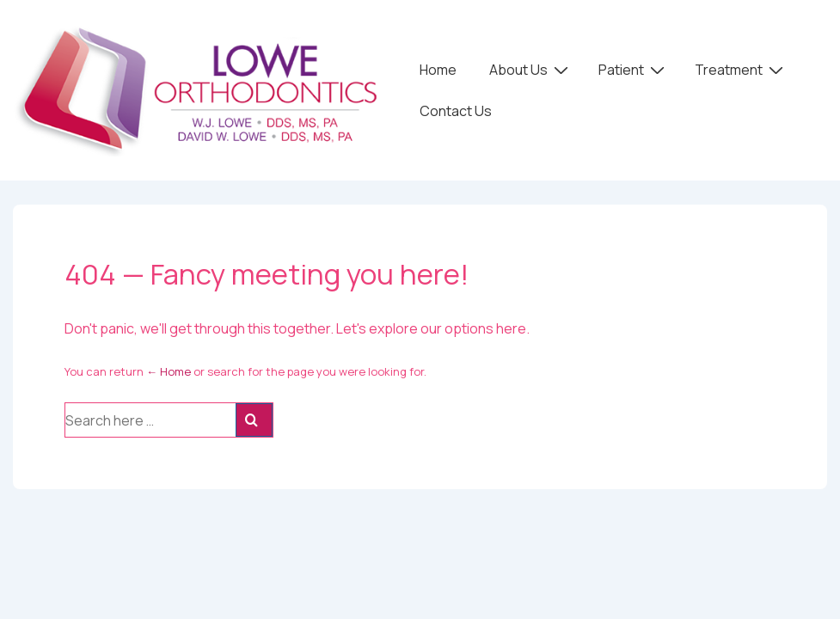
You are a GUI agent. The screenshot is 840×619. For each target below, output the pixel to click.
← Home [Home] (169, 371)
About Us (531, 69)
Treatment (741, 69)
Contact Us (456, 111)
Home (438, 70)
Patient (634, 69)
